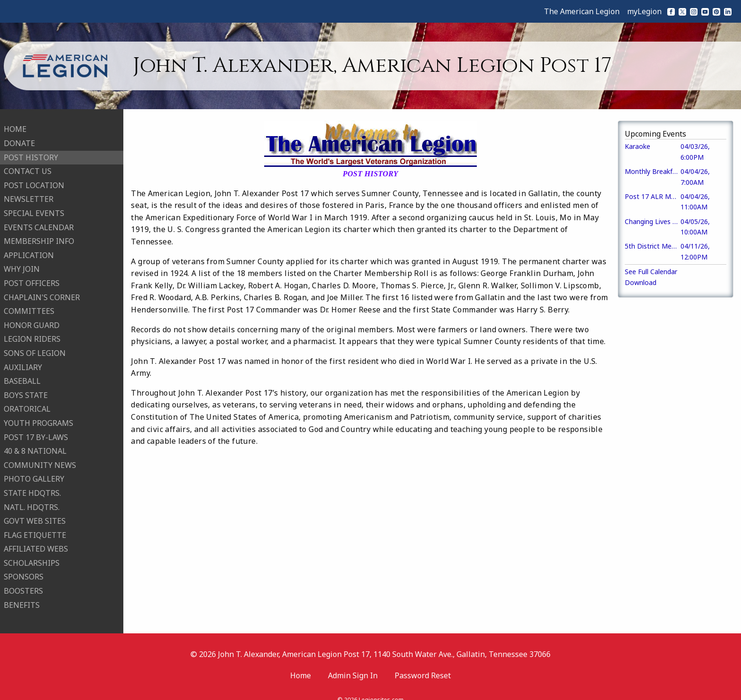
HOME (15, 123)
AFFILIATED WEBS (36, 543)
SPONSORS (24, 571)
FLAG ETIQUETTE (35, 529)
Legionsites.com (381, 688)
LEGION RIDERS (32, 333)
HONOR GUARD (32, 319)
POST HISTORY (31, 151)
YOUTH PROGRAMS (39, 417)
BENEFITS (22, 599)
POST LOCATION (34, 179)
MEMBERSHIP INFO (39, 235)
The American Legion (582, 11)
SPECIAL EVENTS (34, 207)
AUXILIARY (23, 361)
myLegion (644, 11)
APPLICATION (29, 249)
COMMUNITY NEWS (40, 459)
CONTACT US (28, 165)
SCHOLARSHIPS (32, 557)
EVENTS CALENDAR (39, 221)
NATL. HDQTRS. (32, 501)
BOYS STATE (26, 389)
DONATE (19, 138)
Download (641, 282)
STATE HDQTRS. (32, 487)
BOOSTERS (23, 585)
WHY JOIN (22, 263)
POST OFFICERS (32, 277)
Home (301, 664)
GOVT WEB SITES (35, 515)
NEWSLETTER (29, 193)
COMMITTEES (29, 305)
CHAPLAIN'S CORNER (42, 291)
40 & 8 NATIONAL (35, 445)
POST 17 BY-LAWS (36, 431)
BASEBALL (22, 375)
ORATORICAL (27, 403)
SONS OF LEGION (35, 347)
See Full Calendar (651, 272)
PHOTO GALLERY (34, 473)
